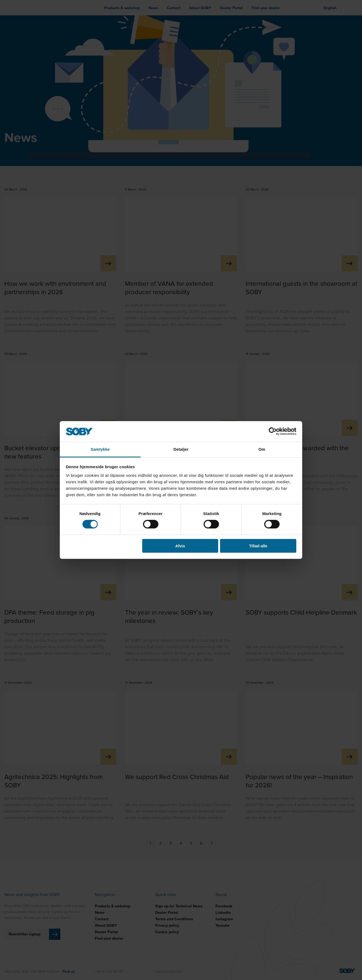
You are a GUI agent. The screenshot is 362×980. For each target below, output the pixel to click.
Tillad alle (258, 546)
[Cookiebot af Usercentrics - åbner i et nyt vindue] (273, 431)
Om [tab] (262, 449)
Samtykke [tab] (100, 449)
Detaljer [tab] (181, 449)
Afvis (180, 546)
